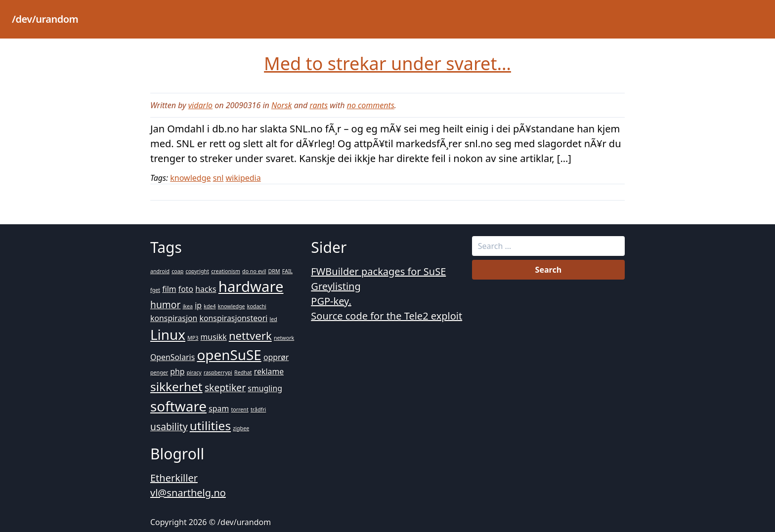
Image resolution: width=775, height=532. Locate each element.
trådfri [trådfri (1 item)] (258, 409)
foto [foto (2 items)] (186, 289)
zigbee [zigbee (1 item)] (241, 428)
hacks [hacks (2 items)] (206, 289)
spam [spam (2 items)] (219, 409)
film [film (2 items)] (169, 289)
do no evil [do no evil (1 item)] (254, 271)
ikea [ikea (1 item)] (188, 306)
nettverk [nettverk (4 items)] (250, 335)
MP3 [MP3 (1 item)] (193, 338)
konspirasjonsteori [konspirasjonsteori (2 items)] (234, 318)
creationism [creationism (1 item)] (226, 271)
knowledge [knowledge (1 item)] (232, 306)
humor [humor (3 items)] (165, 305)
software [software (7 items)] (178, 406)
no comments (371, 105)
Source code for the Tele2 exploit (387, 316)
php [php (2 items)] (177, 371)
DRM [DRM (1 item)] (274, 271)
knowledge (190, 178)
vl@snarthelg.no (188, 493)
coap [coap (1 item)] (177, 271)
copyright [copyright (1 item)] (197, 271)
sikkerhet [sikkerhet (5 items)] (176, 387)
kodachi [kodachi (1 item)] (257, 306)
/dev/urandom (45, 19)
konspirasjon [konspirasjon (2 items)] (174, 318)
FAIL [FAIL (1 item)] (287, 271)
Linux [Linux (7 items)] (168, 334)
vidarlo (200, 105)
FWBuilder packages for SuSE (378, 271)
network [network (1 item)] (284, 338)
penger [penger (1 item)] (159, 372)
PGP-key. (331, 301)
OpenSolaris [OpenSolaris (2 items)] (172, 357)
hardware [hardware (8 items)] (251, 286)
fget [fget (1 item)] (155, 290)
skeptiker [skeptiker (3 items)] (225, 388)
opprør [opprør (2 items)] (276, 357)
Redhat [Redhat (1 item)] (243, 372)
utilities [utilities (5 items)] (210, 426)
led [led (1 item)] (273, 319)
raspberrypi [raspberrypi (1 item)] (218, 372)
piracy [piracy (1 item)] (194, 372)
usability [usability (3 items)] (169, 427)
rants (319, 105)
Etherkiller (174, 478)
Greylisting (336, 286)
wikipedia (243, 178)
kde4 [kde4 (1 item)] (210, 306)
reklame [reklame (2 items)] (269, 371)
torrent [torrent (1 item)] (239, 409)
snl (218, 178)
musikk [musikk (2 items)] (214, 337)
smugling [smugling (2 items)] (265, 388)
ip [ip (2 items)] (198, 305)
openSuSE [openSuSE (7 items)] (229, 355)
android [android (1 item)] (160, 271)
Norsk (282, 105)
